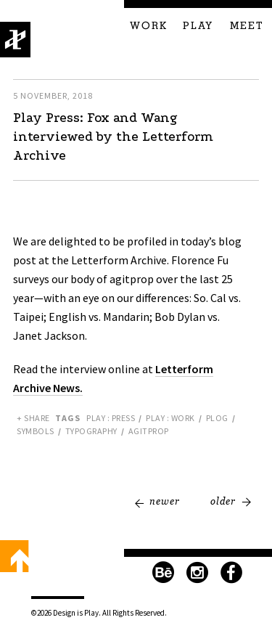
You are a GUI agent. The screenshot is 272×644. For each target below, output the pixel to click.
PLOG (217, 418)
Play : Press (111, 418)
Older (223, 501)
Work (149, 26)
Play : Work (170, 418)
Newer (165, 501)
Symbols (36, 431)
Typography (91, 431)
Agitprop (149, 431)
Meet (247, 26)
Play (198, 26)
